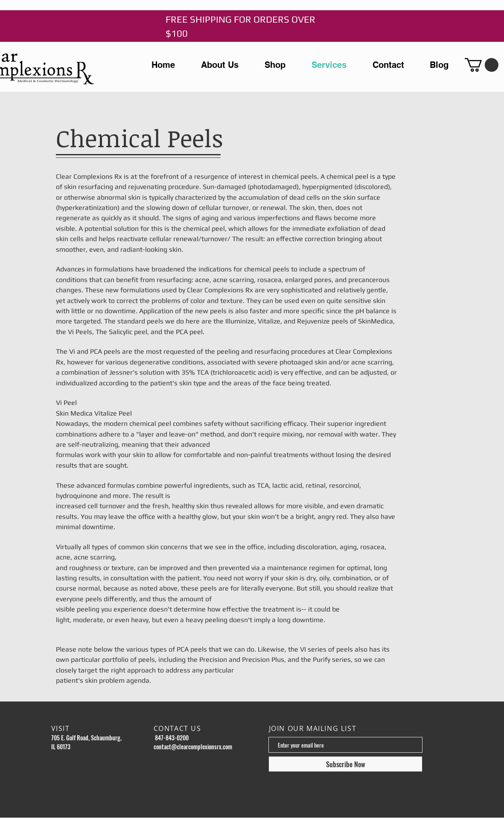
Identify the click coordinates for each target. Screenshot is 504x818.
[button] (482, 65)
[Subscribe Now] (345, 764)
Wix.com (320, 812)
